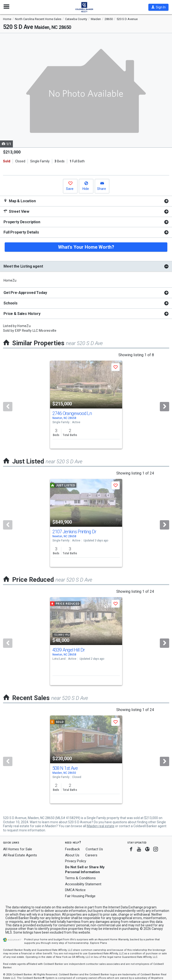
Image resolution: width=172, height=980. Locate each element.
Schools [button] (11, 303)
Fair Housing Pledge (80, 896)
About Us (72, 855)
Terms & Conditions (80, 878)
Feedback (72, 849)
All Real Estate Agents (20, 855)
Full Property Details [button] (21, 232)
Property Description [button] (22, 222)
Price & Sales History (22, 314)
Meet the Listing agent (23, 266)
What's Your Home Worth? (86, 247)
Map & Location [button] (20, 201)
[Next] (165, 407)
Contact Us (94, 849)
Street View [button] (16, 211)
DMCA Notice (75, 890)
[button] (158, 7)
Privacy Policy (76, 861)
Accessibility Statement (83, 884)
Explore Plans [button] (99, 943)
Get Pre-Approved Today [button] (25, 293)
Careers (91, 855)
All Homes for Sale (18, 849)
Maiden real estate (101, 826)
